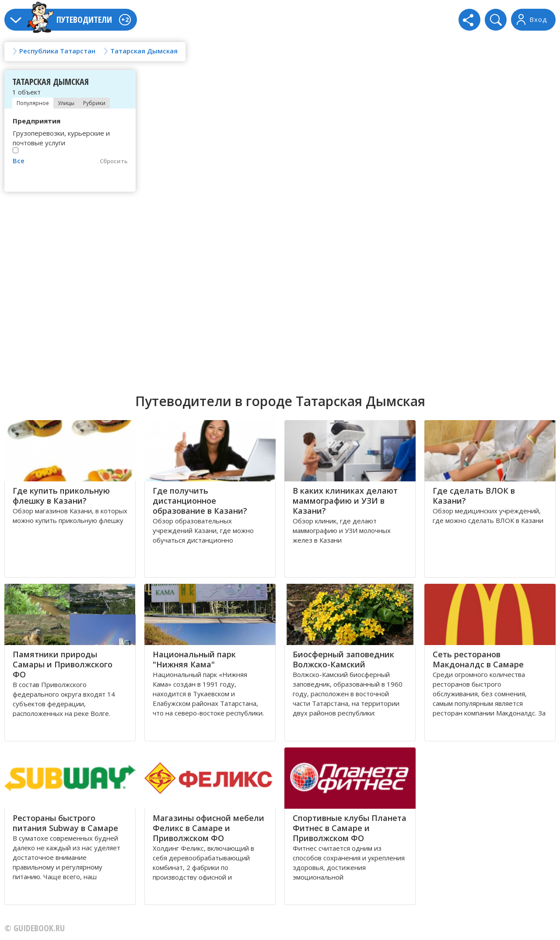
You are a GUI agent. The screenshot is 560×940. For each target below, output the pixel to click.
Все (19, 161)
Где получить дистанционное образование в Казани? (200, 501)
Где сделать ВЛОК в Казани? (474, 496)
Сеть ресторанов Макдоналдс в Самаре (478, 659)
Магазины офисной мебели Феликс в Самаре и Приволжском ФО (208, 828)
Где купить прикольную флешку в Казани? (61, 496)
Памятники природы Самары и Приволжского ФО (63, 664)
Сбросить (114, 161)
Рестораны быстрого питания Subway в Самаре (65, 823)
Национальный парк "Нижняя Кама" (194, 659)
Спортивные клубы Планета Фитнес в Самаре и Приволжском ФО (350, 828)
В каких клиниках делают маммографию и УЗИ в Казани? (345, 501)
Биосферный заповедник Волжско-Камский (343, 659)
